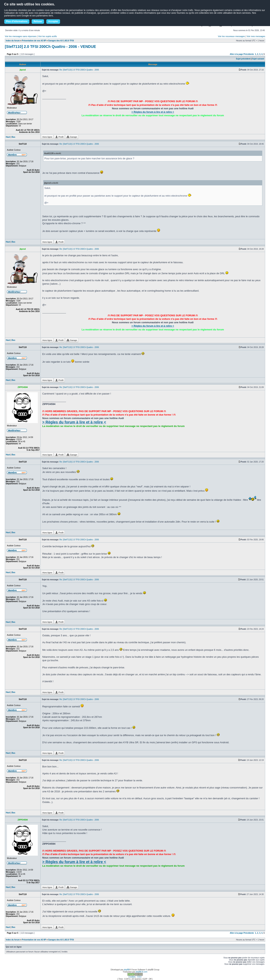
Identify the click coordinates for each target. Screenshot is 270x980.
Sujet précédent (243, 59)
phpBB (127, 970)
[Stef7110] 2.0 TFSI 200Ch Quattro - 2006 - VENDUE (50, 47)
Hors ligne (47, 137)
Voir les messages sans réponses (21, 36)
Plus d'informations (17, 21)
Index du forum (13, 41)
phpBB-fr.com (142, 972)
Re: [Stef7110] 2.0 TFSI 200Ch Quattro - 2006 (79, 70)
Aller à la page (236, 54)
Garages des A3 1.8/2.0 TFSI (61, 41)
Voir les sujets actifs (48, 36)
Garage (72, 137)
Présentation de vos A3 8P (34, 41)
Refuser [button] (38, 21)
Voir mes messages (256, 36)
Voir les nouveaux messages (231, 36)
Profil (59, 137)
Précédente (249, 54)
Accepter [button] (53, 21)
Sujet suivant (258, 59)
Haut (8, 137)
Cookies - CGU (135, 977)
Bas (14, 137)
